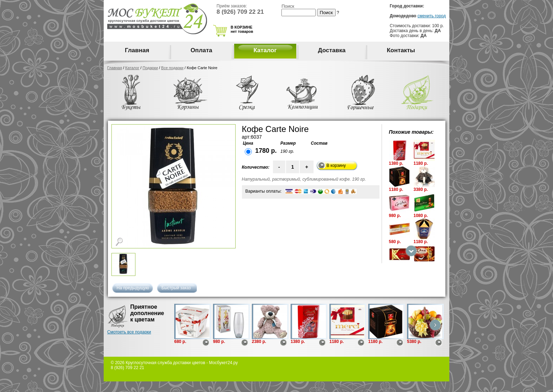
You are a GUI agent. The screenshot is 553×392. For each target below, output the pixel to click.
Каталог (265, 50)
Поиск (288, 6)
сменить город (432, 16)
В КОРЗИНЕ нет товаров (242, 29)
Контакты (401, 50)
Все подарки (172, 68)
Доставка (332, 50)
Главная (137, 50)
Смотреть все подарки (129, 332)
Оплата (201, 50)
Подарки (150, 68)
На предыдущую (133, 288)
